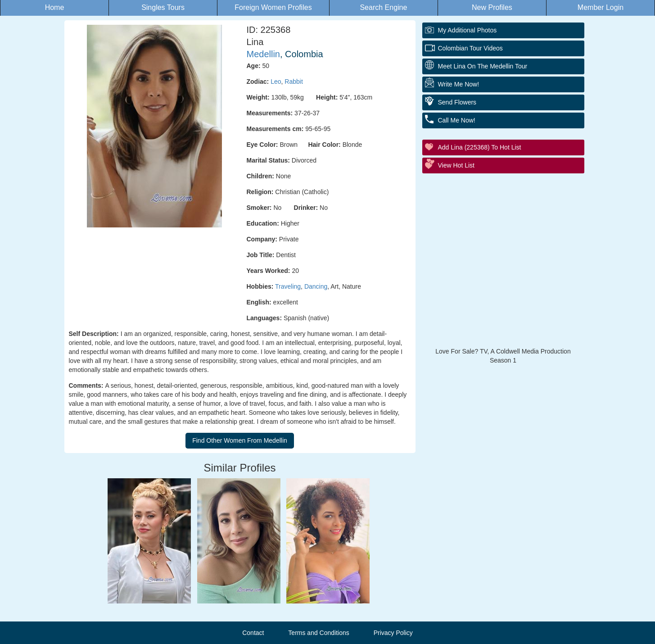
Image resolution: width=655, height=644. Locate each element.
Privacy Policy (393, 633)
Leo (276, 82)
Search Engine (383, 7)
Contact (253, 633)
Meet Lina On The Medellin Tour (483, 66)
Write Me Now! (459, 84)
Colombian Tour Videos (470, 48)
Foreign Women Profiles (273, 7)
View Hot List (456, 165)
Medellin (263, 54)
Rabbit (294, 82)
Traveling (288, 286)
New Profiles (492, 7)
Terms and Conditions (318, 633)
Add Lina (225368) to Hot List (480, 147)
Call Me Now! (457, 120)
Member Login (601, 7)
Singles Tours (163, 7)
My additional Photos (468, 30)
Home (55, 7)
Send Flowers (457, 102)
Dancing (316, 286)
